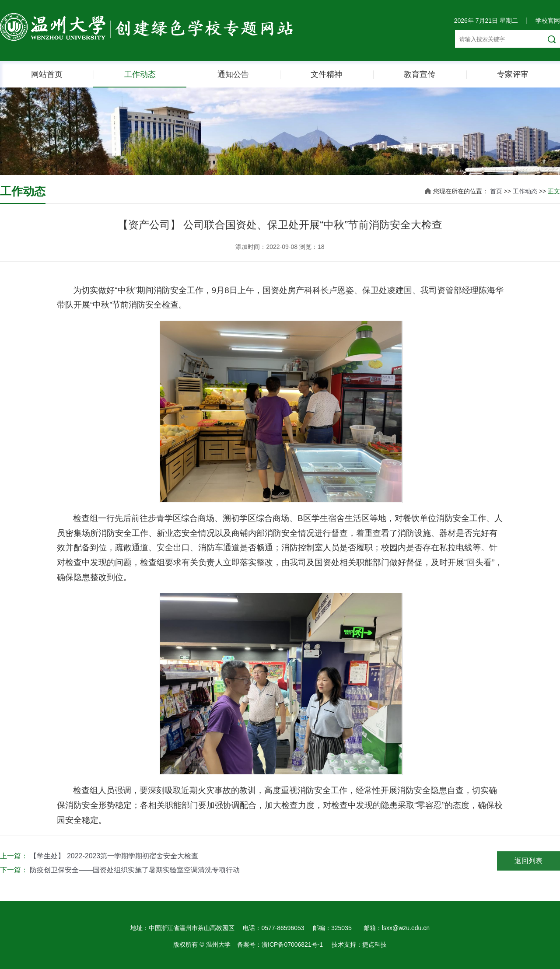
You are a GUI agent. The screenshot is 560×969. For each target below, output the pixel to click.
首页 (496, 191)
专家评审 (513, 74)
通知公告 (233, 74)
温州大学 (218, 945)
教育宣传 (420, 74)
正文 (554, 191)
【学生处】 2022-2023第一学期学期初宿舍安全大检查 (114, 856)
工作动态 (140, 74)
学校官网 (548, 21)
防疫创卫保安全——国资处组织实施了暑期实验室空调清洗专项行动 (135, 870)
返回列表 (528, 861)
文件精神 (326, 74)
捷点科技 (374, 945)
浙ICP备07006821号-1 (292, 945)
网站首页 (47, 74)
